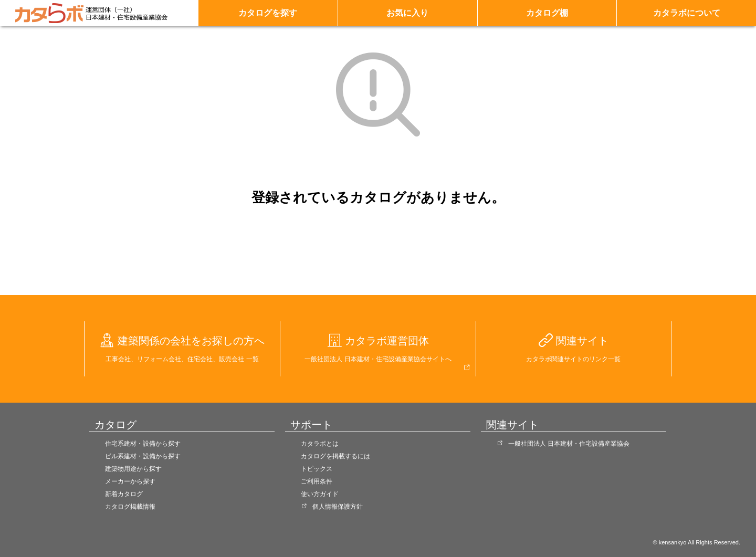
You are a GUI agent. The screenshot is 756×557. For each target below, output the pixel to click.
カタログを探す (268, 13)
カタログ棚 (547, 13)
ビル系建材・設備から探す (143, 456)
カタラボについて (687, 13)
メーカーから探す (130, 481)
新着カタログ (124, 494)
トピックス (317, 469)
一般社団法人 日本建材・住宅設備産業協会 (569, 444)
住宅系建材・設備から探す (143, 444)
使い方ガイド (320, 494)
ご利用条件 (317, 481)
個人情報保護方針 (338, 507)
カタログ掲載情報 (130, 507)
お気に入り (407, 13)
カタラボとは (320, 444)
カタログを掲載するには (335, 456)
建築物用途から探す (133, 469)
